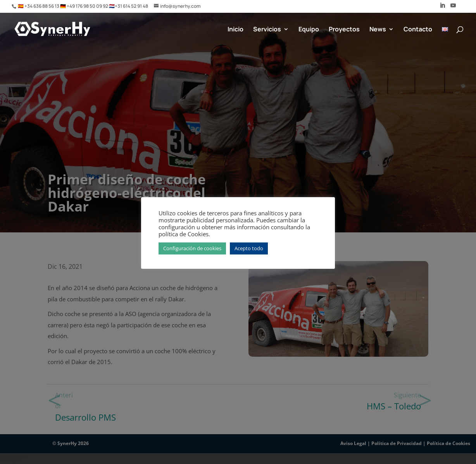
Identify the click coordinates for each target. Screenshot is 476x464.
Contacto (418, 30)
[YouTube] (453, 8)
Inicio (235, 30)
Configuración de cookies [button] (192, 248)
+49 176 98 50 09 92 (88, 6)
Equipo (309, 30)
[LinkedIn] (442, 8)
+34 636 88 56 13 (42, 6)
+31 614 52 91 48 (131, 6)
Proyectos (344, 30)
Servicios (267, 30)
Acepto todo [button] (249, 248)
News (378, 30)
